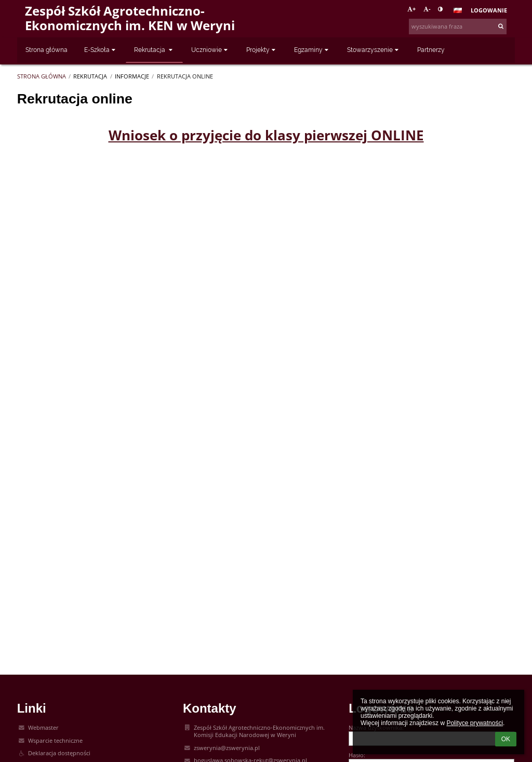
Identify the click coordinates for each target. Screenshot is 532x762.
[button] (458, 10)
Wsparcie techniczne (55, 741)
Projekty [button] (262, 50)
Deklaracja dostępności (59, 753)
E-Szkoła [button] (101, 50)
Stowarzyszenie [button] (374, 50)
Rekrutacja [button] (154, 50)
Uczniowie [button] (210, 50)
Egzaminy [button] (312, 50)
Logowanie (489, 10)
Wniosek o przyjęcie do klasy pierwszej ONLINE (266, 135)
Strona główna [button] (46, 50)
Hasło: (357, 755)
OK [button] (506, 739)
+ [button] (411, 9)
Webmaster (43, 728)
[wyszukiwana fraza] (458, 27)
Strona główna (42, 76)
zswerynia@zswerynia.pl (227, 748)
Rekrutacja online (185, 76)
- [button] (427, 9)
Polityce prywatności (475, 723)
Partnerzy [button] (431, 50)
